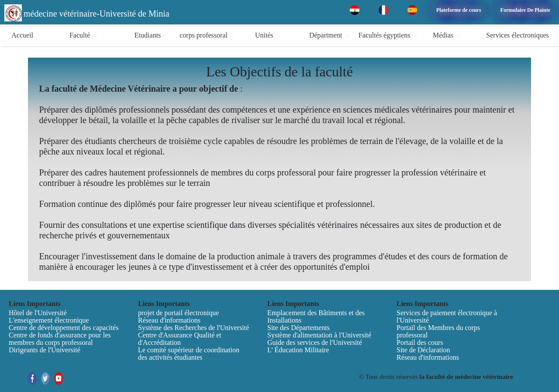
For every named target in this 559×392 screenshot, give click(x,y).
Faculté (84, 35)
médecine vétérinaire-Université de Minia (97, 14)
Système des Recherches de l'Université (193, 328)
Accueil (22, 35)
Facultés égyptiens (389, 35)
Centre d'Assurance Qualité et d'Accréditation (180, 339)
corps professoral (207, 35)
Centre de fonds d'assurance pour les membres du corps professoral (60, 339)
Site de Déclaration (423, 350)
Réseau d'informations (169, 320)
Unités (268, 35)
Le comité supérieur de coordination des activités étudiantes (189, 354)
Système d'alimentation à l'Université (319, 335)
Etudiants (151, 35)
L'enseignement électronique (49, 320)
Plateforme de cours (459, 10)
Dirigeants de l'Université (45, 350)
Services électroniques (514, 35)
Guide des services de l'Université (315, 342)
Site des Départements (298, 328)
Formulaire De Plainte (525, 10)
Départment (330, 35)
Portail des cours (420, 342)
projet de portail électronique (178, 313)
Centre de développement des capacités (64, 328)
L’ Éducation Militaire (298, 350)
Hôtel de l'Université (38, 313)
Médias (447, 35)
